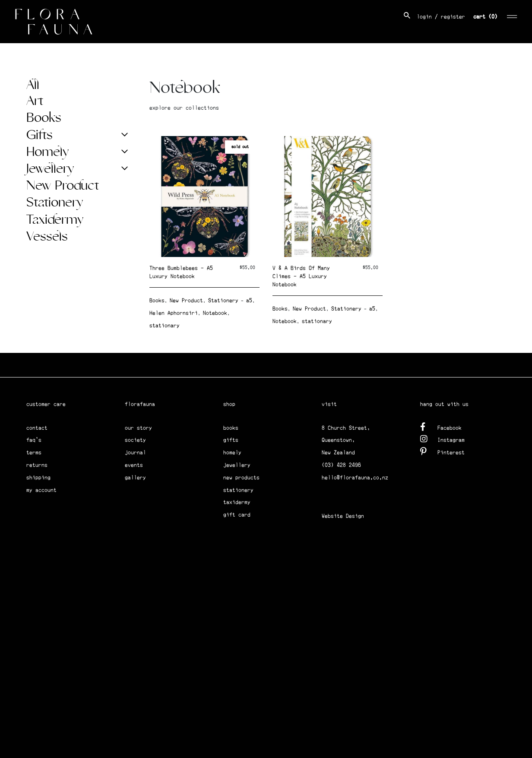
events (134, 465)
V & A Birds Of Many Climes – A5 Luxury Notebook (301, 276)
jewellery (237, 465)
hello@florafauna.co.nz (355, 477)
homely (232, 452)
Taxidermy (55, 220)
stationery (238, 490)
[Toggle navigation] (512, 15)
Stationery (55, 203)
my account (41, 490)
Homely (47, 152)
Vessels (47, 237)
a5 (249, 300)
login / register (441, 17)
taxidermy (237, 502)
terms (34, 452)
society (135, 440)
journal (135, 452)
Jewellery (50, 169)
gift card (237, 515)
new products (241, 477)
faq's (34, 440)
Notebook (215, 313)
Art (35, 101)
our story (138, 428)
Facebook (441, 427)
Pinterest (442, 451)
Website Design (343, 516)
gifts (231, 440)
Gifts (40, 135)
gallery (135, 477)
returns (37, 465)
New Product (63, 186)
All (33, 85)
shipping (38, 477)
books (231, 428)
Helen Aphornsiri (174, 313)
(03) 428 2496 (341, 465)
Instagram (442, 439)
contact (37, 428)
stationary (165, 325)
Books (44, 118)
